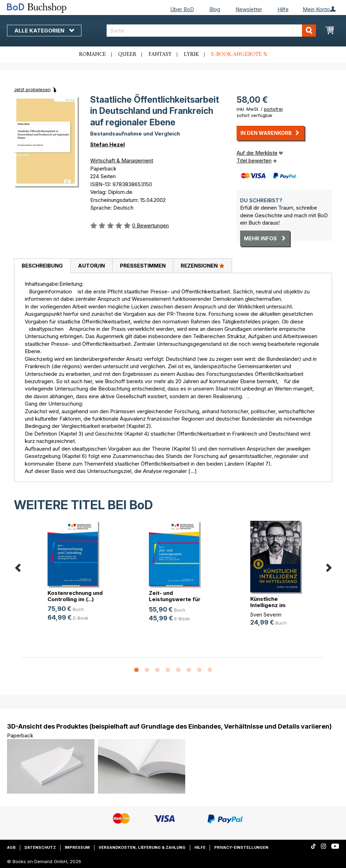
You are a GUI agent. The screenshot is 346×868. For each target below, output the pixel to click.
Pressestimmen (143, 266)
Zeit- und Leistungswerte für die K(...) (175, 599)
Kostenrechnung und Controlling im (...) (75, 596)
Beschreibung (42, 266)
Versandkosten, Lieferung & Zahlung (142, 847)
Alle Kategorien (44, 31)
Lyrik (191, 54)
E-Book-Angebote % (239, 54)
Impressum (77, 847)
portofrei (273, 109)
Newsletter (249, 9)
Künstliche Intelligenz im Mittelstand (268, 605)
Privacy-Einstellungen (241, 847)
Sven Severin (266, 615)
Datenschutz (40, 847)
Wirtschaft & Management (122, 161)
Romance (92, 54)
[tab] (42, 266)
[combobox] (211, 31)
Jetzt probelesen (32, 89)
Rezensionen (203, 265)
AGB (11, 847)
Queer (127, 54)
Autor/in (91, 266)
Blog (215, 9)
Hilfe (283, 9)
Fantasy (160, 54)
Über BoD (182, 9)
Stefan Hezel (107, 144)
